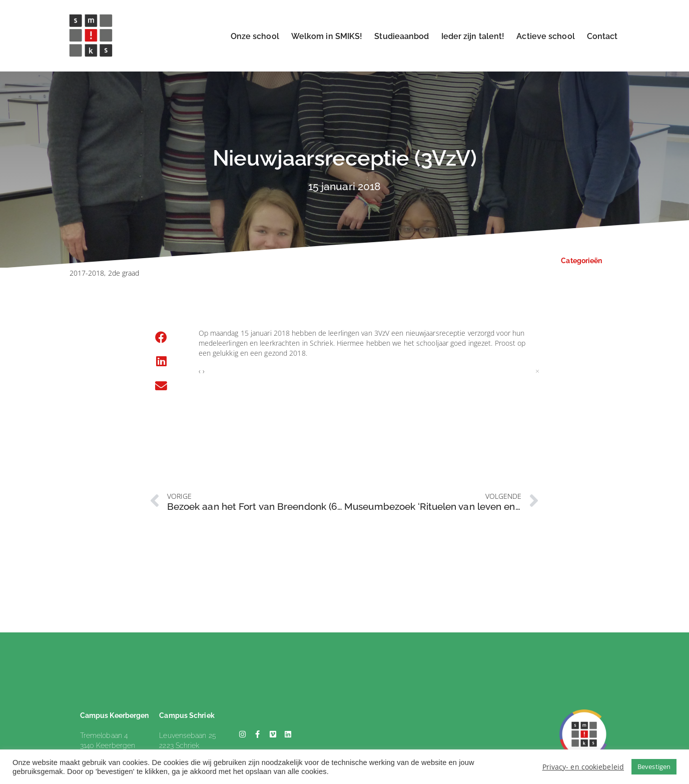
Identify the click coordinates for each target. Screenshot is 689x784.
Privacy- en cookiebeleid (583, 767)
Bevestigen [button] (654, 766)
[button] (162, 338)
